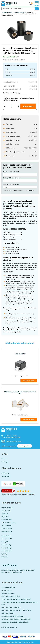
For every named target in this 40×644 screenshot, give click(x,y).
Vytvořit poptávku (25, 446)
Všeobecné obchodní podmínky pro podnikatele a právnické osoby (19, 603)
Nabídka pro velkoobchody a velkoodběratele (15, 622)
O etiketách (5, 473)
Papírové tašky (6, 536)
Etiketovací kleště (7, 519)
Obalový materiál (7, 539)
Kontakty (4, 462)
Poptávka (4, 557)
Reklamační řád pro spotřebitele (11, 607)
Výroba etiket (6, 476)
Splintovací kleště (7, 528)
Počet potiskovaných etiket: (12, 178)
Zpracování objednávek (8, 587)
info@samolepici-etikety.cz (14, 441)
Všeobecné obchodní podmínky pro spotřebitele (16, 599)
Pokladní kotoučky (7, 531)
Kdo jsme (4, 459)
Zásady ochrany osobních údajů (11, 596)
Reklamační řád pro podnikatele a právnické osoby (16, 610)
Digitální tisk (5, 516)
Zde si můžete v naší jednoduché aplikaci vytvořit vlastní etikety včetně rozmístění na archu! (18, 571)
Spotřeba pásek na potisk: (11, 184)
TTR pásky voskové (20, 12)
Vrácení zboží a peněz (8, 593)
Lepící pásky (5, 542)
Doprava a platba (6, 590)
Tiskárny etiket (6, 511)
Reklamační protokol (8, 613)
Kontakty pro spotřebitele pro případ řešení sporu (16, 619)
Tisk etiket (5, 513)
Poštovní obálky (6, 545)
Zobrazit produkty (29, 381)
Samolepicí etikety (7, 508)
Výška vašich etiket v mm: (11, 172)
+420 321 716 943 (13, 436)
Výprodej (4, 554)
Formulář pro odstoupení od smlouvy (12, 616)
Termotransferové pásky (8, 12)
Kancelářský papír (7, 548)
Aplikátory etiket (7, 525)
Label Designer (9, 565)
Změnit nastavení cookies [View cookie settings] (9, 627)
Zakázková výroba (7, 551)
